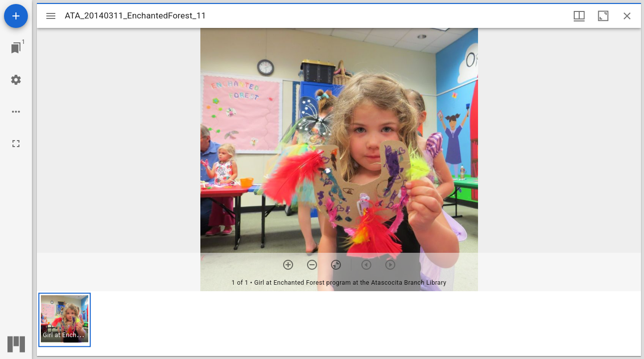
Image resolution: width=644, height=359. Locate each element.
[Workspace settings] (16, 80)
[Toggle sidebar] (51, 16)
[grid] (339, 324)
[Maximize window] (603, 16)
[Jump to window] (16, 48)
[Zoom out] (312, 265)
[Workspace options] (16, 112)
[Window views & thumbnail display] (579, 16)
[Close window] (627, 16)
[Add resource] (16, 16)
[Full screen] (16, 144)
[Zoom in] (288, 265)
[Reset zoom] (336, 265)
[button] (65, 320)
